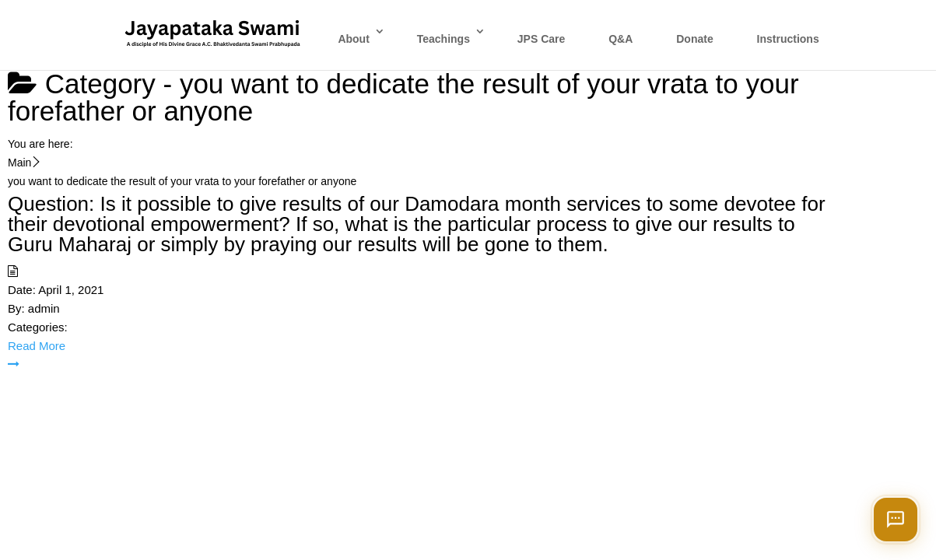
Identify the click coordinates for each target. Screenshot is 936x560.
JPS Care (541, 39)
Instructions (788, 39)
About (353, 39)
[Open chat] (896, 520)
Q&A (620, 39)
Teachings (443, 39)
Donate (694, 39)
